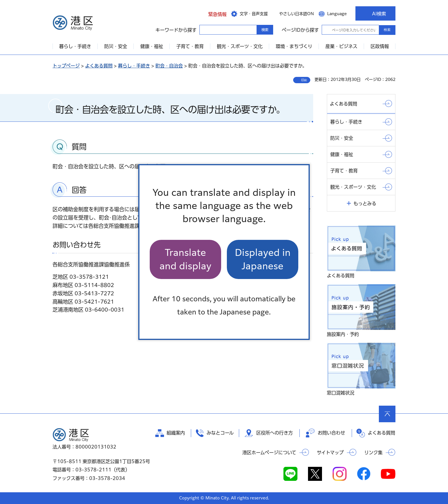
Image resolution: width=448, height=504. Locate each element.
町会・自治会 (169, 66)
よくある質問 (99, 66)
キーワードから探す (205, 29)
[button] (213, 13)
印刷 (304, 80)
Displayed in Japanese (263, 259)
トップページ (66, 66)
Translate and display (185, 259)
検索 (387, 30)
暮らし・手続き (134, 66)
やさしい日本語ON (297, 14)
